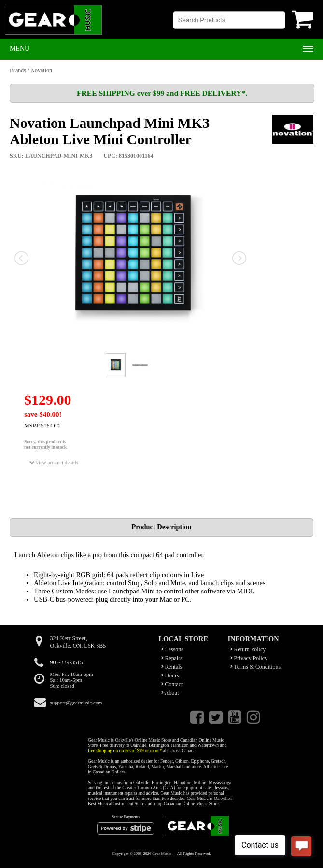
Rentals (172, 667)
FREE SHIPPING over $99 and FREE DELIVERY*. (162, 93)
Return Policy (248, 649)
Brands (18, 70)
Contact (172, 684)
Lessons (172, 649)
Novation (41, 70)
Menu (20, 48)
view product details (54, 462)
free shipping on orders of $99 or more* (125, 751)
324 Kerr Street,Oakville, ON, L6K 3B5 (78, 642)
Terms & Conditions (256, 667)
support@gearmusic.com (76, 703)
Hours (170, 675)
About (170, 693)
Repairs (172, 658)
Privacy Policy (249, 658)
